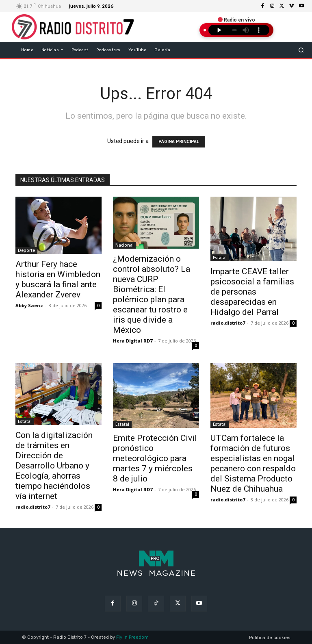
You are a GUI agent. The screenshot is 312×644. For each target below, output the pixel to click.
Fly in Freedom (132, 637)
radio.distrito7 (228, 323)
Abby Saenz (29, 305)
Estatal (220, 258)
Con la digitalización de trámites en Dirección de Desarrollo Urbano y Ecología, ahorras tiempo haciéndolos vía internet (54, 466)
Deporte (26, 250)
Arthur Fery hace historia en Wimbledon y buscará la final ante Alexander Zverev (58, 279)
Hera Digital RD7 (133, 341)
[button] (301, 50)
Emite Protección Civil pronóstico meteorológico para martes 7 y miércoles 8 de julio (155, 458)
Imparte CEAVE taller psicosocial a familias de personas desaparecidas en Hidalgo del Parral (252, 292)
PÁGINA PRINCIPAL (179, 142)
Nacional (125, 245)
